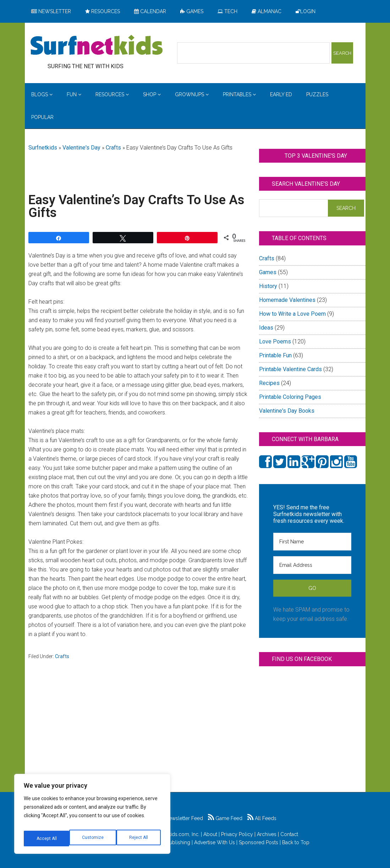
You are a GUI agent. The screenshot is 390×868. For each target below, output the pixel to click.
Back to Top (296, 842)
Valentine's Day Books (287, 411)
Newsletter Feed (180, 818)
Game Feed (225, 818)
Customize (47, 839)
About (210, 834)
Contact (289, 834)
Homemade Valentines (287, 300)
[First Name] (312, 542)
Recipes (269, 383)
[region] (92, 817)
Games (268, 272)
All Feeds (262, 818)
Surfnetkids (43, 148)
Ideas (266, 328)
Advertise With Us (215, 842)
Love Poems (275, 341)
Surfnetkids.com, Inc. (176, 834)
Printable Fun (275, 355)
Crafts (113, 148)
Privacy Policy (237, 834)
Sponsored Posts (259, 842)
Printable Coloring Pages (290, 397)
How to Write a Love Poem (292, 314)
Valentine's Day (81, 148)
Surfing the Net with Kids (97, 46)
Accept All (139, 839)
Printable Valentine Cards (290, 369)
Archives (267, 834)
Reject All (93, 839)
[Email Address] (312, 565)
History (268, 286)
